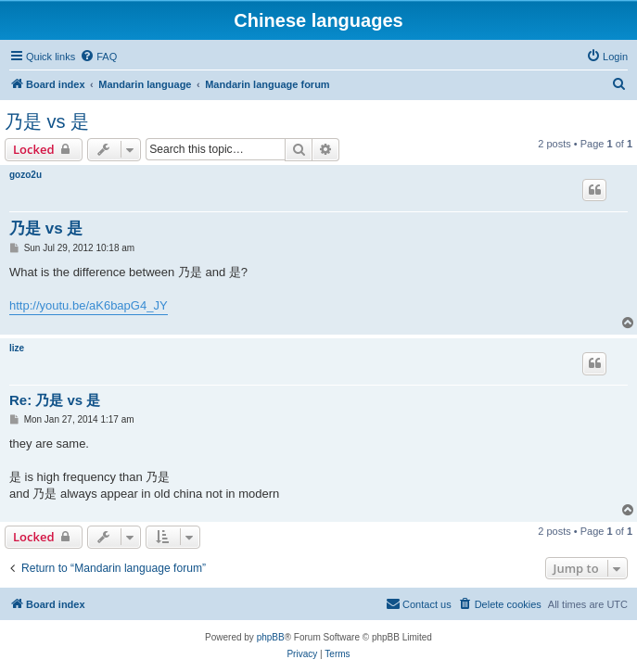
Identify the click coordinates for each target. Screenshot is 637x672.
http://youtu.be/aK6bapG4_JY (89, 305)
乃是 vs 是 (47, 121)
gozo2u (25, 175)
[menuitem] (98, 57)
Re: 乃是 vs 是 (55, 400)
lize (17, 348)
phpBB (271, 637)
